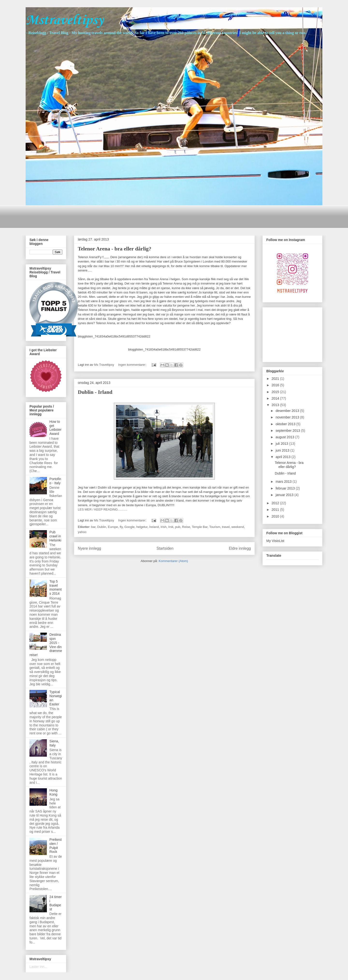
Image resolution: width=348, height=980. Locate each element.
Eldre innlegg (240, 548)
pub (178, 527)
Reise (186, 527)
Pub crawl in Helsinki (55, 536)
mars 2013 (284, 482)
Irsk (171, 527)
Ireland (154, 527)
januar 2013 (285, 495)
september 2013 (288, 431)
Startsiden (165, 548)
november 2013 (288, 417)
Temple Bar (200, 527)
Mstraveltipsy (65, 20)
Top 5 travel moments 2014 (56, 587)
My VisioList (275, 541)
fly (121, 527)
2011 (276, 510)
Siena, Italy (54, 743)
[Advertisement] (114, 216)
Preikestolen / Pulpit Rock (56, 846)
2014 (276, 398)
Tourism (215, 527)
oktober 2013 (286, 424)
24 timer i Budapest (56, 903)
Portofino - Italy (55, 481)
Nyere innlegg (89, 548)
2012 (276, 503)
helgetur (142, 527)
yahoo (82, 532)
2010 (276, 516)
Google (130, 527)
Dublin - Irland (95, 392)
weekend (238, 527)
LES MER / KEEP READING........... (103, 509)
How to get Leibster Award (56, 428)
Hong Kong (54, 792)
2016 (276, 385)
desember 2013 (288, 411)
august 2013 (285, 437)
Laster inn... (38, 967)
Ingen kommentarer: (133, 365)
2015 (276, 392)
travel (226, 527)
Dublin (102, 527)
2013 (276, 405)
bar (93, 527)
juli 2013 (282, 444)
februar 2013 (286, 488)
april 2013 (283, 457)
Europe (113, 527)
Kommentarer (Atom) (173, 561)
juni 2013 (283, 450)
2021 (276, 379)
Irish (163, 527)
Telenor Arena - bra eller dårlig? (115, 249)
